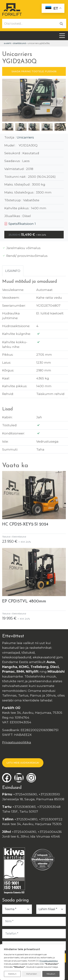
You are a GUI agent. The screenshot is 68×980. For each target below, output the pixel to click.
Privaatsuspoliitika (17, 742)
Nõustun (51, 974)
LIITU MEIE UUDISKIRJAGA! (23, 763)
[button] (62, 101)
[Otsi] (61, 23)
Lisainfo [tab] (13, 271)
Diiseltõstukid (19, 43)
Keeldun (12, 974)
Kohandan (32, 974)
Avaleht (7, 43)
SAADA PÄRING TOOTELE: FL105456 (34, 71)
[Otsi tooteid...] (30, 24)
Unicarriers (25, 137)
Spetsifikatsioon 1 (20, 224)
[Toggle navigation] (62, 36)
